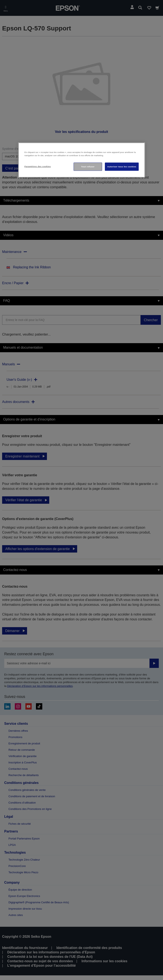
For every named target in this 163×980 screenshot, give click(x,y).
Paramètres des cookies (38, 166)
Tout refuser (88, 167)
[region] (82, 160)
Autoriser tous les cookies (122, 167)
